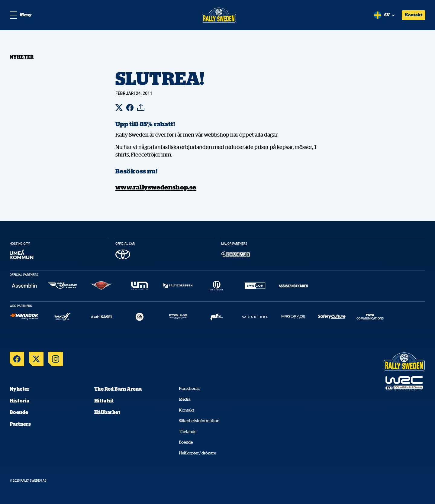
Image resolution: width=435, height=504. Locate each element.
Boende (19, 412)
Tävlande (188, 431)
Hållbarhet (107, 412)
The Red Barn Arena (118, 389)
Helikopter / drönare (197, 453)
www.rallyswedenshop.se (156, 187)
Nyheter (20, 389)
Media (185, 399)
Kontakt (414, 15)
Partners (20, 424)
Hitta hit (104, 401)
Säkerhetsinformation (199, 421)
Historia (19, 401)
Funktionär (189, 388)
